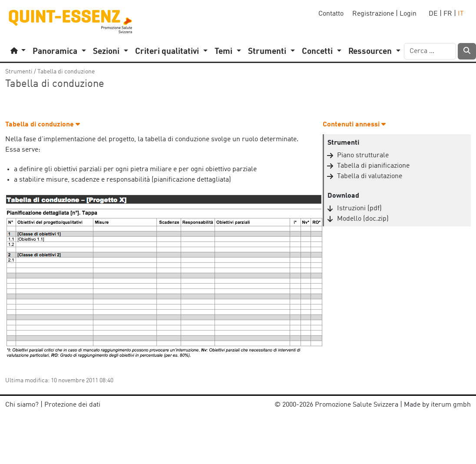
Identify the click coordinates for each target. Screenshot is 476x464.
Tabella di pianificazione (373, 166)
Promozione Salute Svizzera (357, 405)
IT (461, 14)
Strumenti (19, 72)
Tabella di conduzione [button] (43, 125)
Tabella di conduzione (66, 72)
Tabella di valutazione (370, 176)
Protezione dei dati (72, 405)
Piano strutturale (363, 156)
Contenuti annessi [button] (354, 125)
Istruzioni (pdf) (359, 209)
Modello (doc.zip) (363, 219)
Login (408, 14)
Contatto (331, 14)
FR (448, 14)
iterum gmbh (451, 405)
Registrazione (373, 14)
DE (433, 14)
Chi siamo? (22, 405)
